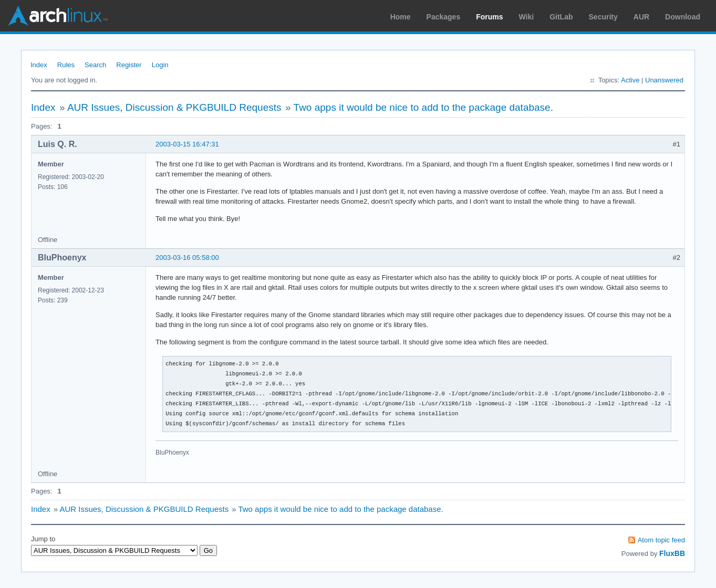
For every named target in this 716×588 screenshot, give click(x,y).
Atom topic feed (661, 540)
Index (39, 65)
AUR (641, 17)
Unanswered (664, 80)
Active (630, 80)
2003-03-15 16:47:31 (187, 144)
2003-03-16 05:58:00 (187, 258)
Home (401, 17)
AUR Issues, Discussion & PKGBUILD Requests (174, 107)
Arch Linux (58, 16)
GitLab (561, 17)
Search (95, 65)
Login (160, 65)
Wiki (527, 17)
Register (129, 65)
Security (603, 17)
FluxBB (672, 553)
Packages (444, 17)
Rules (66, 65)
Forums (489, 17)
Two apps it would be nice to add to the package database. (423, 107)
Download (683, 17)
